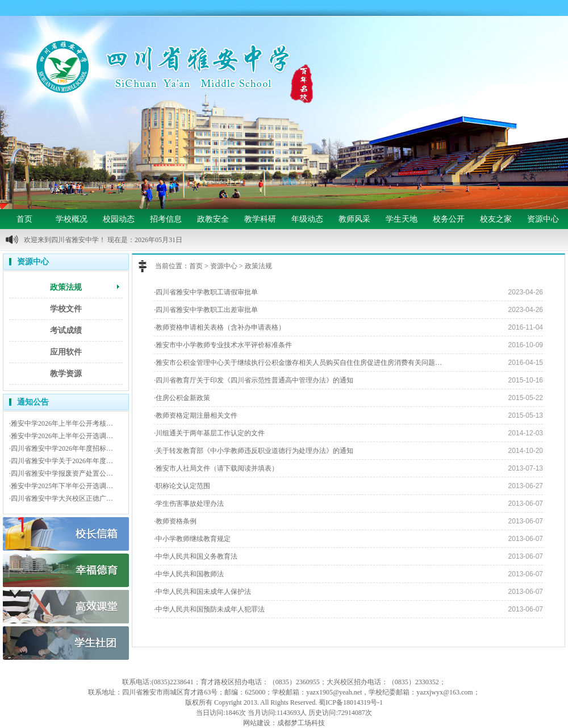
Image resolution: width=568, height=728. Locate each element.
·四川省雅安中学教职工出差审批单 (206, 310)
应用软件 (66, 352)
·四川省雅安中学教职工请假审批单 (206, 292)
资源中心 (543, 219)
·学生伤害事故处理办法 (189, 504)
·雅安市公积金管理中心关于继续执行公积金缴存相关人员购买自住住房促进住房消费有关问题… (298, 363)
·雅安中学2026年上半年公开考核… (61, 423)
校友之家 (496, 219)
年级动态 (307, 219)
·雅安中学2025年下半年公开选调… (61, 486)
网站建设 (257, 723)
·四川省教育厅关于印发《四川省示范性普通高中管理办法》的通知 (254, 380)
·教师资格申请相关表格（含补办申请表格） (220, 327)
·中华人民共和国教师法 (189, 574)
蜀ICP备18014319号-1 (351, 702)
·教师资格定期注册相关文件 (196, 415)
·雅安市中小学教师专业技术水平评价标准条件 (223, 345)
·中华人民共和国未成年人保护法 (202, 592)
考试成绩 (66, 330)
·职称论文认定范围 (182, 486)
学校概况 (72, 219)
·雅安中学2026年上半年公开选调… (61, 436)
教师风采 (354, 219)
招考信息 (166, 219)
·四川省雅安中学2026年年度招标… (61, 448)
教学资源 (66, 374)
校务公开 (449, 219)
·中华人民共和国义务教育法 (196, 556)
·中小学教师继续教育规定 (192, 539)
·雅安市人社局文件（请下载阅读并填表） (216, 468)
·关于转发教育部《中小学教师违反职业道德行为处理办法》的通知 (254, 451)
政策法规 (66, 287)
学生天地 (402, 219)
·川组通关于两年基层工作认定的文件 (209, 433)
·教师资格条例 (175, 521)
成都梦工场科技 (301, 723)
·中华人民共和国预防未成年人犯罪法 (209, 609)
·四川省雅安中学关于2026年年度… (61, 461)
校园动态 (119, 219)
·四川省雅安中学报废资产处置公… (61, 473)
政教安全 (213, 219)
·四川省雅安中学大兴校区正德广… (61, 498)
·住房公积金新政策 (182, 398)
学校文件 (66, 309)
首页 (24, 219)
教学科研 (260, 219)
